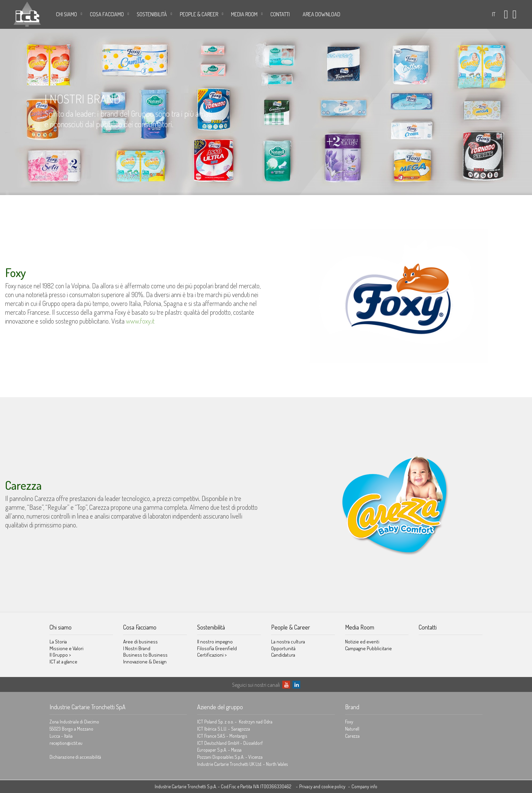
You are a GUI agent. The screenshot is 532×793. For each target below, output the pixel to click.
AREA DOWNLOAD (321, 14)
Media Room (244, 14)
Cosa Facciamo (107, 14)
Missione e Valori (66, 648)
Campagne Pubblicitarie (368, 648)
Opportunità (283, 648)
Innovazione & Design (145, 662)
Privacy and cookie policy (322, 786)
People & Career (199, 14)
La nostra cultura (288, 642)
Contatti (280, 14)
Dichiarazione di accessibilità (75, 757)
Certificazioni (212, 655)
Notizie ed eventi (362, 642)
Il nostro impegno (215, 642)
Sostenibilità (152, 14)
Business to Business (145, 655)
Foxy (349, 722)
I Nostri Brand (137, 648)
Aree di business (140, 642)
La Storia (58, 642)
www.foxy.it (140, 321)
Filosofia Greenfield (217, 648)
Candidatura (283, 655)
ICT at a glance (63, 662)
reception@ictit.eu (66, 743)
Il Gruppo (60, 655)
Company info (364, 786)
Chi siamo (66, 14)
